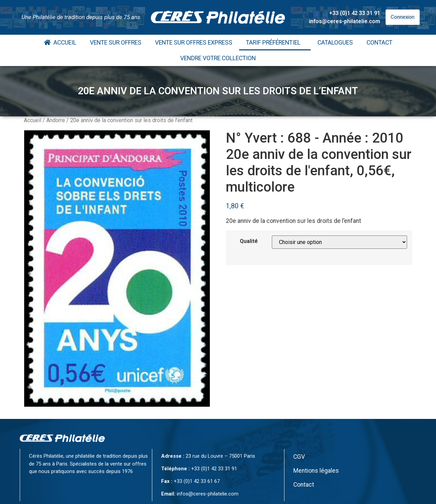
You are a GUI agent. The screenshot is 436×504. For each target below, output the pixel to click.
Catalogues (335, 43)
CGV (299, 457)
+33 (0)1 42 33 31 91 (355, 13)
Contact (379, 43)
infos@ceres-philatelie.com (345, 21)
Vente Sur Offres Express (194, 43)
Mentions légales (316, 471)
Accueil (60, 43)
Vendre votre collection (218, 58)
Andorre (56, 120)
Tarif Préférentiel (275, 43)
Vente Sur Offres (116, 43)
